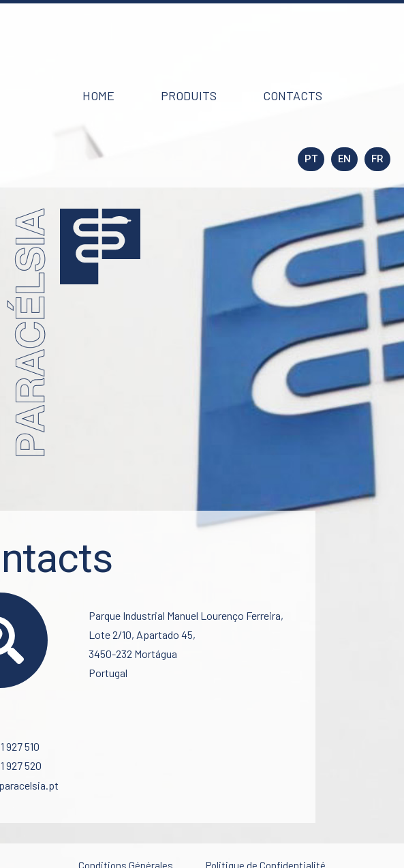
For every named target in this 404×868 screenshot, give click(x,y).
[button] (98, 95)
